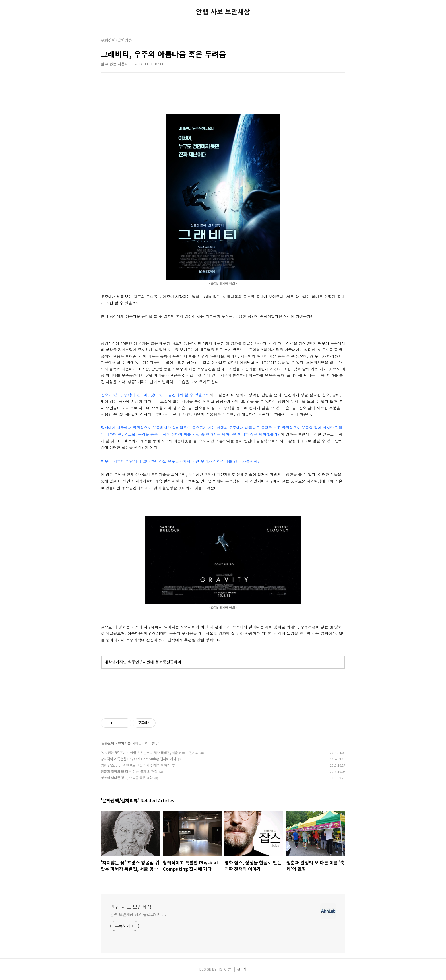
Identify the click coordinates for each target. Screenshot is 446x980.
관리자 (242, 969)
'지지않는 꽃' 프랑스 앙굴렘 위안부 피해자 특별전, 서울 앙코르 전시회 (150, 752)
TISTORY (224, 969)
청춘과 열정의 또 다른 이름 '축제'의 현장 (129, 771)
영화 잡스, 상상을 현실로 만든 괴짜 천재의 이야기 (135, 765)
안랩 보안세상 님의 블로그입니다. (138, 914)
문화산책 (108, 743)
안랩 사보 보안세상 (223, 11)
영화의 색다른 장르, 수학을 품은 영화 (127, 778)
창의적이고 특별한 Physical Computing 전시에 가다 (139, 759)
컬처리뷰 (124, 743)
